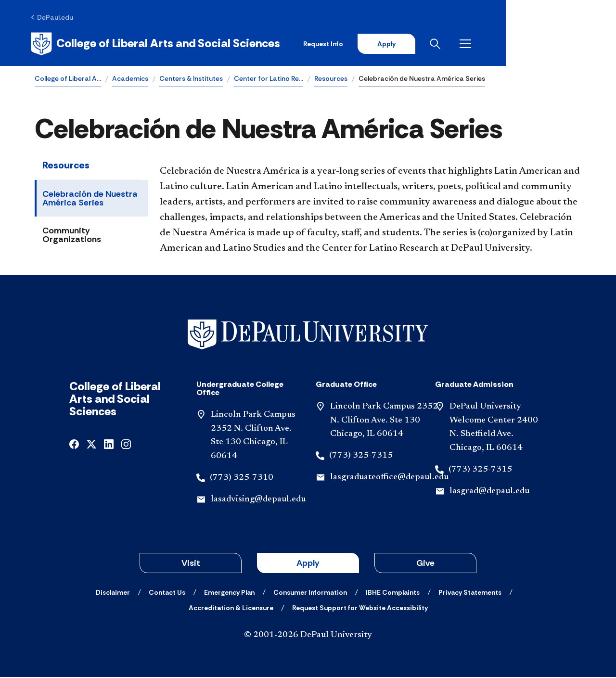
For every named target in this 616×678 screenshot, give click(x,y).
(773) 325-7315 (361, 457)
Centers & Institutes (191, 80)
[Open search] (543, 44)
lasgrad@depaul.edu (489, 493)
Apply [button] (308, 564)
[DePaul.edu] (56, 18)
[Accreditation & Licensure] (231, 609)
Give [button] (425, 564)
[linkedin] (109, 445)
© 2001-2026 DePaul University (308, 636)
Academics (130, 80)
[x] (91, 445)
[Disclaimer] (113, 593)
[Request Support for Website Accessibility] (360, 609)
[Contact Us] (167, 593)
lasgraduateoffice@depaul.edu (389, 479)
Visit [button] (191, 564)
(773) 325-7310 (242, 479)
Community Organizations (72, 236)
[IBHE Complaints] (393, 593)
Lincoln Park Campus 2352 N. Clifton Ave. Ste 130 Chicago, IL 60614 (384, 422)
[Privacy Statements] (470, 593)
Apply (492, 44)
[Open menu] (574, 44)
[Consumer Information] (310, 593)
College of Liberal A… (68, 80)
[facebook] (74, 445)
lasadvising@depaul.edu (258, 501)
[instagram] (126, 445)
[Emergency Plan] (229, 593)
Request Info (428, 44)
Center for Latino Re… (269, 80)
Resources (331, 80)
